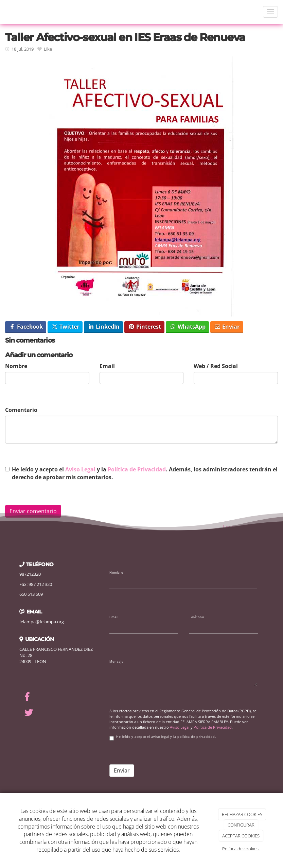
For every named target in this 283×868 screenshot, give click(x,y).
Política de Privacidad (137, 469)
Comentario (21, 410)
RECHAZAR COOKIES (242, 814)
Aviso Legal (80, 469)
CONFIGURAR (241, 825)
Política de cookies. (241, 849)
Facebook (26, 327)
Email (107, 366)
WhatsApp (188, 327)
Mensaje (117, 662)
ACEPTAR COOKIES (241, 836)
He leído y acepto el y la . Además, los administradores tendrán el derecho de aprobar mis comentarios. (145, 473)
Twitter (65, 327)
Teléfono (197, 617)
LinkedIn (104, 327)
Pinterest (145, 327)
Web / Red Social (216, 366)
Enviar (227, 327)
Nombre (16, 366)
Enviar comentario (33, 511)
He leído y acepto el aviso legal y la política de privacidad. (163, 738)
